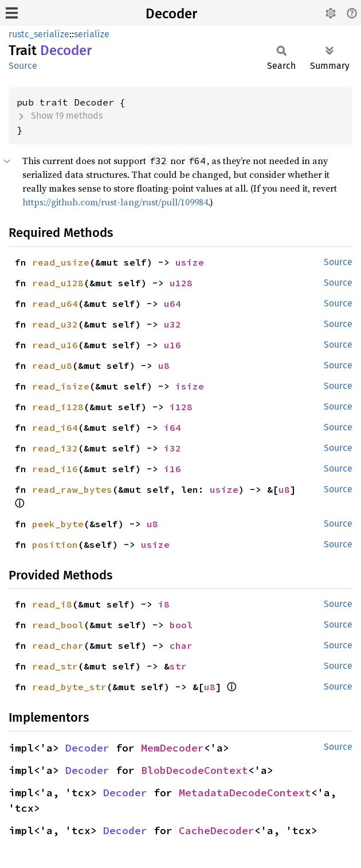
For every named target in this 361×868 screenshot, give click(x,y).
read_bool (58, 625)
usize (190, 262)
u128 (181, 283)
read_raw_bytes (72, 489)
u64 (172, 303)
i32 (172, 448)
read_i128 (58, 407)
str (178, 666)
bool (181, 625)
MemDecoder (172, 748)
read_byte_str (69, 687)
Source (23, 66)
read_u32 (55, 324)
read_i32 (55, 448)
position (55, 544)
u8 (164, 365)
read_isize (61, 386)
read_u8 (52, 365)
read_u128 (58, 283)
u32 (172, 324)
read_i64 (55, 427)
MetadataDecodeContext (245, 793)
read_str (55, 666)
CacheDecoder (217, 830)
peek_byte (58, 524)
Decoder (171, 14)
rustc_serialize (39, 34)
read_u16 (55, 345)
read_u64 (55, 303)
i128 (181, 407)
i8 (164, 604)
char (181, 645)
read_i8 (52, 604)
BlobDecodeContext (195, 770)
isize (190, 386)
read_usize (61, 262)
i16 (172, 469)
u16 (172, 345)
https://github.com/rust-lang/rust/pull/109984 (115, 202)
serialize (92, 34)
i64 (172, 427)
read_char (58, 645)
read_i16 (55, 469)
